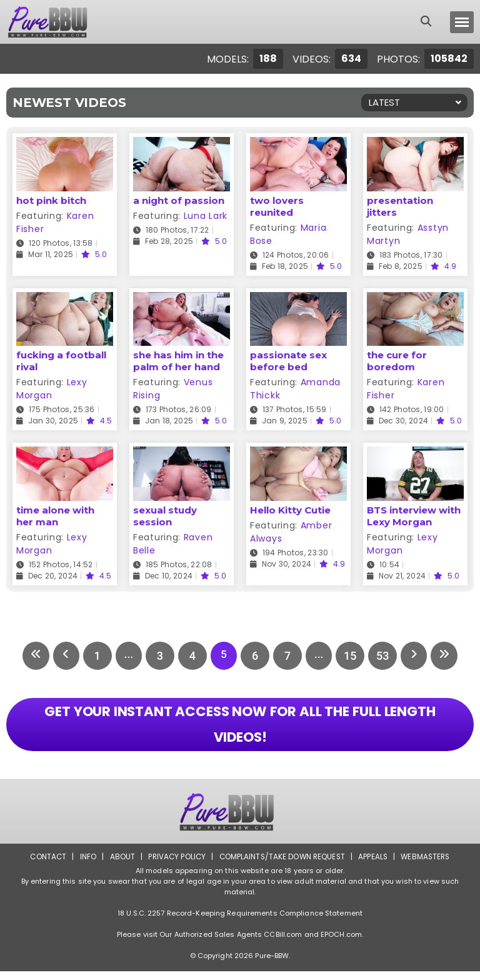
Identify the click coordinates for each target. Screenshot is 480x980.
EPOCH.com (341, 943)
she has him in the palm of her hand (178, 361)
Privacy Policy (175, 865)
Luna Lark (206, 216)
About (119, 865)
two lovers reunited (277, 206)
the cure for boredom (397, 361)
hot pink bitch (51, 200)
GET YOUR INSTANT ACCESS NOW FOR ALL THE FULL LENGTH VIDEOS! (240, 729)
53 (386, 656)
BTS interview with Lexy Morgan (414, 516)
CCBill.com (283, 943)
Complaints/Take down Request (282, 865)
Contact (44, 865)
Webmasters (429, 865)
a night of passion (179, 200)
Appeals (375, 865)
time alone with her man (55, 516)
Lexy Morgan (52, 389)
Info (84, 865)
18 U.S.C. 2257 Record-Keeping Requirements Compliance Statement (240, 922)
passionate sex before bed (288, 361)
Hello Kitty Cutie (290, 510)
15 (354, 656)
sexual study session (165, 516)
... (126, 656)
